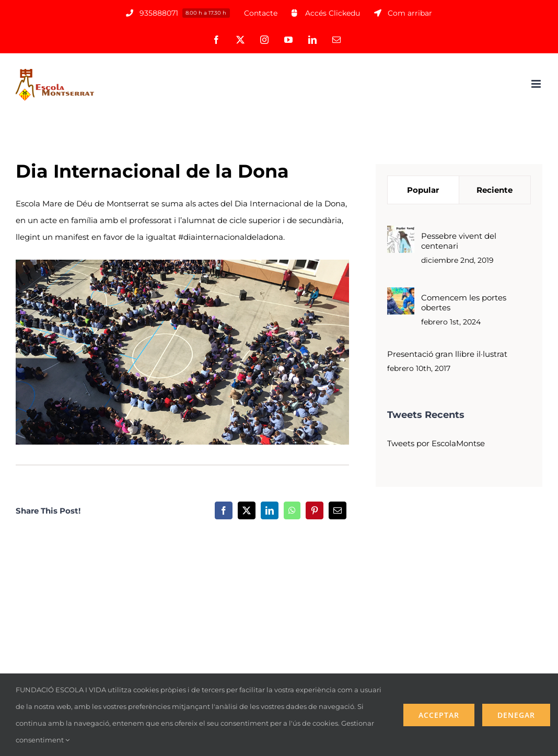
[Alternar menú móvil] (537, 84)
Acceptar (439, 715)
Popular (423, 190)
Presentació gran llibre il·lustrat (447, 354)
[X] (247, 510)
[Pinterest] (315, 510)
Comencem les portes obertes (464, 303)
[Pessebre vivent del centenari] (401, 234)
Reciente (495, 190)
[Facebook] (224, 510)
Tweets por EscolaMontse (436, 443)
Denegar (516, 715)
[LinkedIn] (270, 510)
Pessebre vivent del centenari (459, 241)
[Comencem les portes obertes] (401, 295)
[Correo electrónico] (338, 510)
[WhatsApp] (292, 510)
